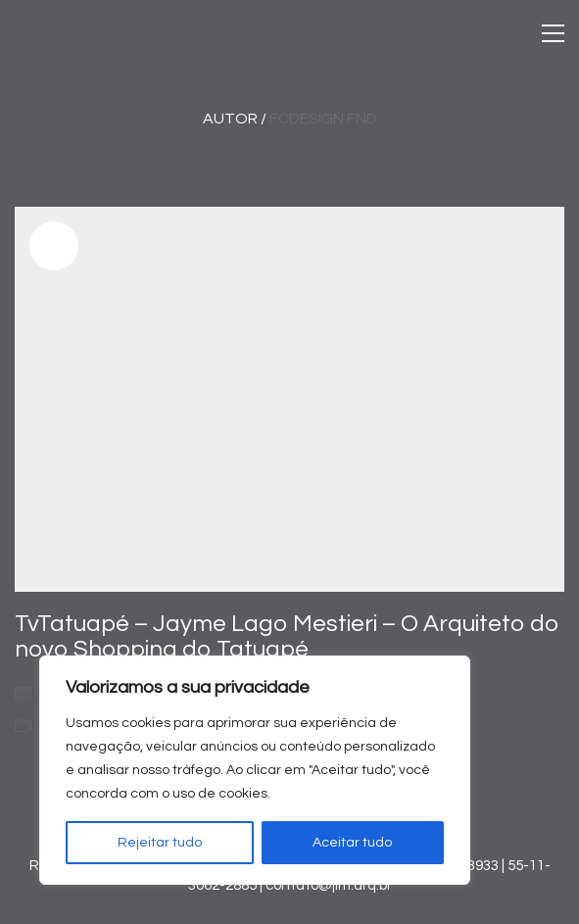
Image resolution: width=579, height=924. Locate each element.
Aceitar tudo (352, 843)
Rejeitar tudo (160, 843)
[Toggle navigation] (553, 33)
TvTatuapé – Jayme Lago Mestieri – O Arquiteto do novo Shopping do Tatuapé (287, 636)
